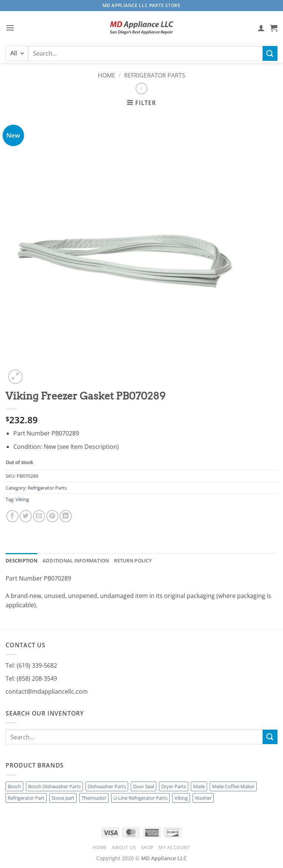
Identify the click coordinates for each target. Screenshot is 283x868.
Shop (147, 847)
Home (106, 75)
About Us (124, 847)
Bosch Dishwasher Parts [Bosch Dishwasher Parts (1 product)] (54, 786)
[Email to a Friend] (39, 516)
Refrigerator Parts (155, 75)
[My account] (261, 28)
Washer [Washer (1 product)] (203, 798)
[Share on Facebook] (12, 516)
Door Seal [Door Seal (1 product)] (144, 786)
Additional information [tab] (76, 560)
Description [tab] (21, 560)
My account (174, 847)
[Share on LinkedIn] (66, 516)
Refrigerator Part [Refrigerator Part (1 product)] (26, 798)
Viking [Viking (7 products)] (181, 798)
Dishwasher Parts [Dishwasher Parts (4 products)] (107, 786)
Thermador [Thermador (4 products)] (94, 798)
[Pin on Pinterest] (52, 516)
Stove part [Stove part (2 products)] (63, 798)
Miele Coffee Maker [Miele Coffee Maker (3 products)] (233, 786)
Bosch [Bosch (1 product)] (14, 786)
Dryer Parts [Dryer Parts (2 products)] (174, 786)
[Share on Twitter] (26, 516)
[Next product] (141, 88)
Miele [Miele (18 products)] (199, 786)
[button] (10, 28)
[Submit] (270, 53)
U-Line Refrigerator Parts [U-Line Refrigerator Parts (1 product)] (140, 798)
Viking (22, 499)
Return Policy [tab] (133, 560)
